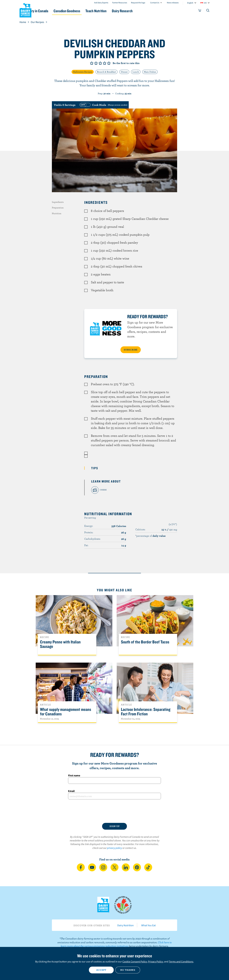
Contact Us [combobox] (155, 3)
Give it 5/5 (109, 63)
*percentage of (150, 536)
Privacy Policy (155, 961)
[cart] (200, 11)
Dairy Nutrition (125, 925)
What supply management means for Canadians (66, 712)
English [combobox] (190, 3)
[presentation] (114, 811)
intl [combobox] (205, 3)
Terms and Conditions (181, 961)
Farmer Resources (120, 3)
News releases (173, 3)
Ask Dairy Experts (101, 3)
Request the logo (138, 3)
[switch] (103, 105)
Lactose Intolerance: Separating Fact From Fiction (146, 712)
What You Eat (148, 925)
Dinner (124, 72)
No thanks (128, 970)
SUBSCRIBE (131, 350)
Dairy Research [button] (146, 11)
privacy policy (114, 848)
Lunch (136, 72)
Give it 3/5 (100, 63)
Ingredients (58, 202)
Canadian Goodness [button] (83, 11)
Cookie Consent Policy (135, 961)
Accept (101, 970)
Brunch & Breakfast (106, 72)
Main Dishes (150, 72)
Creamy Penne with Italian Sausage (60, 644)
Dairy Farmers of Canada (25, 10)
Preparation (58, 208)
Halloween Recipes (83, 72)
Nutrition (57, 213)
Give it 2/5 (96, 63)
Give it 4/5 (105, 63)
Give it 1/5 (92, 63)
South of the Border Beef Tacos (145, 642)
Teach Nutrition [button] (116, 11)
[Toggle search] (208, 11)
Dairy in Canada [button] (51, 11)
